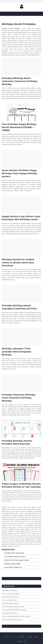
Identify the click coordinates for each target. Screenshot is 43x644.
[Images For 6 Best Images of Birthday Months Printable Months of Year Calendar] (21, 472)
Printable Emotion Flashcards (11, 603)
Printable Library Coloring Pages (14, 553)
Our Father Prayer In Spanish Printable (13, 607)
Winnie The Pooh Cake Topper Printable (17, 560)
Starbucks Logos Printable (12, 564)
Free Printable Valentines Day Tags (12, 620)
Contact (13, 637)
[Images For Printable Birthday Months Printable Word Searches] (21, 429)
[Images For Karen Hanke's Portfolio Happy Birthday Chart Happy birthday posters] (21, 159)
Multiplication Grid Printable (10, 597)
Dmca (7, 637)
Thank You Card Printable (9, 600)
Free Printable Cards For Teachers (15, 557)
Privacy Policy (21, 637)
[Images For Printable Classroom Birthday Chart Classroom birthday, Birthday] (21, 383)
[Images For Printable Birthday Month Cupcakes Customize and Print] (21, 294)
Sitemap (36, 637)
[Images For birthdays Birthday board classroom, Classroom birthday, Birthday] (21, 66)
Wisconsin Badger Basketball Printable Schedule (16, 616)
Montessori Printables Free (10, 590)
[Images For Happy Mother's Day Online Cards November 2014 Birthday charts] (21, 205)
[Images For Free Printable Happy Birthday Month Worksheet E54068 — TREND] (21, 112)
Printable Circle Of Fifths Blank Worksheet (14, 610)
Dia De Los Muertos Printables (11, 594)
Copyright (29, 637)
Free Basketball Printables (9, 613)
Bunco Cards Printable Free (13, 567)
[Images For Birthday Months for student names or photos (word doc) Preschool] (21, 248)
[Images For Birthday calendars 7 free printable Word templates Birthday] (21, 337)
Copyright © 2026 (22, 642)
